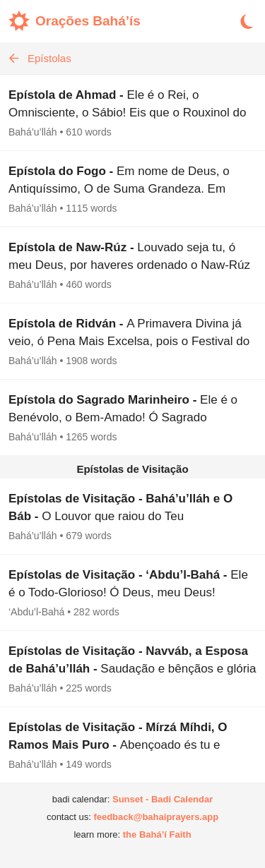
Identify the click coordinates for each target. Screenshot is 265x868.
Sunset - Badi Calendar (163, 799)
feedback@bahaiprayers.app (156, 817)
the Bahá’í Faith (157, 834)
